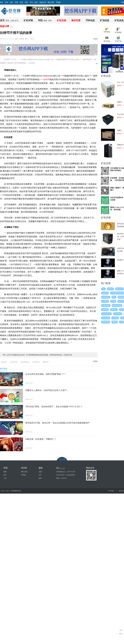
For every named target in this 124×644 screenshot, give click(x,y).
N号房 (113, 301)
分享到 (95, 39)
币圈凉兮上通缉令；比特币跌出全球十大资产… (47, 390)
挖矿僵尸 (114, 310)
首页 (2, 20)
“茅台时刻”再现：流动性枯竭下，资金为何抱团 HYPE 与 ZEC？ (54, 406)
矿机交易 (62, 20)
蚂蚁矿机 (46, 362)
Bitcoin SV (119, 289)
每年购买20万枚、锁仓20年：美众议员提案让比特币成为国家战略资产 (58, 423)
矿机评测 (28, 20)
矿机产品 (118, 39)
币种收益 (107, 30)
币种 (26, 2)
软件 (36, 2)
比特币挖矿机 (25, 362)
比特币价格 (14, 362)
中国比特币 (106, 322)
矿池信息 (105, 20)
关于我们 (111, 491)
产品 (31, 2)
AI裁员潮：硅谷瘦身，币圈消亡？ (41, 439)
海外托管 (76, 20)
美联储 (115, 322)
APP (40, 475)
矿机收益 (118, 30)
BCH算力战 (118, 314)
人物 (12, 21)
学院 (21, 2)
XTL (103, 289)
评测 (16, 2)
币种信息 (90, 20)
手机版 (58, 2)
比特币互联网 (117, 305)
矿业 (17, 21)
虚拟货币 (4, 362)
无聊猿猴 (105, 310)
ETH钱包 (115, 318)
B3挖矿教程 (106, 305)
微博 (114, 297)
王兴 (121, 322)
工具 (5, 478)
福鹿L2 (120, 130)
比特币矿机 (36, 362)
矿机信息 (119, 20)
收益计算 (43, 2)
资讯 (7, 2)
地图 (40, 472)
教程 (45, 21)
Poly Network (106, 314)
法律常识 (105, 293)
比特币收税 (106, 318)
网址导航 (51, 2)
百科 (50, 21)
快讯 (11, 2)
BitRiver (110, 289)
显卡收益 (107, 39)
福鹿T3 (120, 102)
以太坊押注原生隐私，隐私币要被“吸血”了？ (46, 374)
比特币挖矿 (106, 297)
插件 (40, 478)
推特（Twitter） (62, 478)
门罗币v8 (105, 301)
